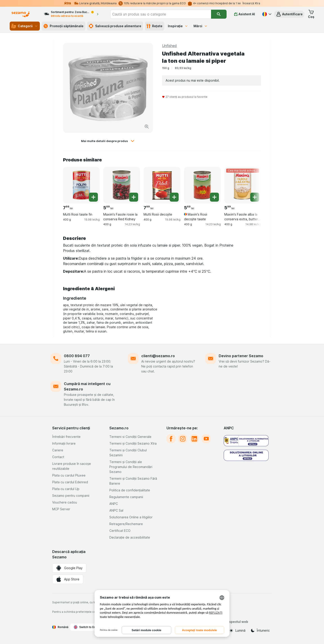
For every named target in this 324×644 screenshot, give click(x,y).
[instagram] (183, 439)
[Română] (266, 14)
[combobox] (161, 14)
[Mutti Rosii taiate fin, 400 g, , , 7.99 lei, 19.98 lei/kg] (81, 185)
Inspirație (178, 26)
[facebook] (171, 439)
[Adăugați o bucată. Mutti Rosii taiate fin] (93, 197)
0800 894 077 (77, 356)
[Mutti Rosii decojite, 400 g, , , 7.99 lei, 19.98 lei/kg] (162, 185)
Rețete (155, 26)
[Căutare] (219, 14)
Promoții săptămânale (63, 26)
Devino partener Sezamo (241, 356)
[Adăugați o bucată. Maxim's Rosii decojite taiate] (214, 197)
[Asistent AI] (244, 14)
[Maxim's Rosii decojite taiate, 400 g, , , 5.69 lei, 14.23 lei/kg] (202, 185)
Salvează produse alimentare (115, 26)
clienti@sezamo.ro (158, 356)
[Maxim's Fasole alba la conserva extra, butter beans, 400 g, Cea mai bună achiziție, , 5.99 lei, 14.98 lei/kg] (243, 185)
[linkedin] (194, 439)
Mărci (201, 26)
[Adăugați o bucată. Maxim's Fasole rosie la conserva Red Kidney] (134, 197)
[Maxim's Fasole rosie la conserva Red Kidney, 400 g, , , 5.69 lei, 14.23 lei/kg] (122, 185)
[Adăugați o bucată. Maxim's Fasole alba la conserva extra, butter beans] (255, 197)
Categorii (25, 26)
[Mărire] (147, 127)
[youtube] (206, 439)
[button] (289, 14)
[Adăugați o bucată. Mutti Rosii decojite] (174, 197)
